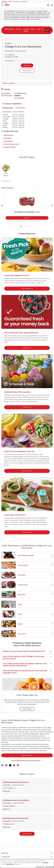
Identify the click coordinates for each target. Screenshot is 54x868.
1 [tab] (21, 226)
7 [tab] (31, 226)
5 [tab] (28, 226)
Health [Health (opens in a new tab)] (10, 2)
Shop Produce (29, 709)
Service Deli (26, 634)
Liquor (26, 604)
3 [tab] (24, 226)
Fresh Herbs (8, 138)
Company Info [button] (27, 857)
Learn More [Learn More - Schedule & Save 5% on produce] (32, 407)
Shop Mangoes (27, 71)
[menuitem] (9, 30)
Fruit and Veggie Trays (11, 144)
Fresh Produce (8, 141)
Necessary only (40, 867)
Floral (26, 614)
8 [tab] (33, 226)
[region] (27, 864)
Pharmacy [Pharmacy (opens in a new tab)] (16, 2)
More (47, 30)
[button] (48, 5)
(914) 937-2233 (7, 95)
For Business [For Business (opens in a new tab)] (24, 2)
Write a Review (19, 98)
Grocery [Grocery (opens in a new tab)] (4, 2)
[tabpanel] (27, 206)
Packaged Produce (10, 147)
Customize (45, 863)
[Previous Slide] (2, 206)
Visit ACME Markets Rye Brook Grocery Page (27, 760)
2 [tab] (23, 226)
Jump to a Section (27, 83)
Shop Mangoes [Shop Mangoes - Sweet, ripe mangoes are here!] (31, 288)
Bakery (26, 624)
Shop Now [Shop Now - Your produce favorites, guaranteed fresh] (32, 348)
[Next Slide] (52, 206)
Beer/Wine (26, 595)
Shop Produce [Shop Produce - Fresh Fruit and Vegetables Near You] (32, 471)
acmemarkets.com (34, 755)
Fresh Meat (26, 575)
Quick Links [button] (27, 853)
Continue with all (50, 867)
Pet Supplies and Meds (26, 555)
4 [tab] (26, 226)
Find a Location (28, 834)
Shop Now (27, 65)
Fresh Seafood (26, 565)
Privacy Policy (10, 864)
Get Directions (9, 61)
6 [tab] (30, 226)
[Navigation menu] (2, 5)
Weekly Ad (6, 791)
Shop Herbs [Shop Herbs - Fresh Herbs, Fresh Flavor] (32, 532)
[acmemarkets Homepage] (7, 5)
